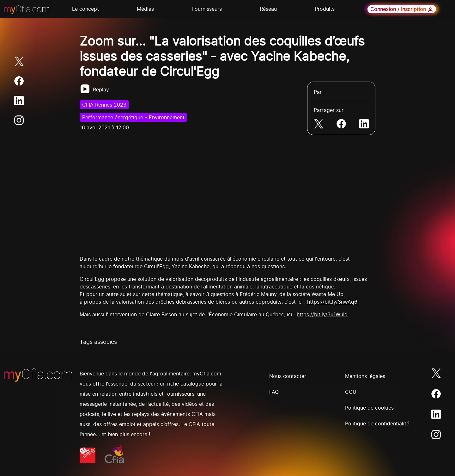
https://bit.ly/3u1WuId (322, 314)
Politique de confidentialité (377, 423)
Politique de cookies (369, 408)
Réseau (268, 9)
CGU (351, 392)
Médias (145, 9)
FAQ (274, 392)
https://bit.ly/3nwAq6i (333, 302)
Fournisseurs (207, 9)
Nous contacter (288, 376)
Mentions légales (365, 376)
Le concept (85, 9)
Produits (325, 9)
